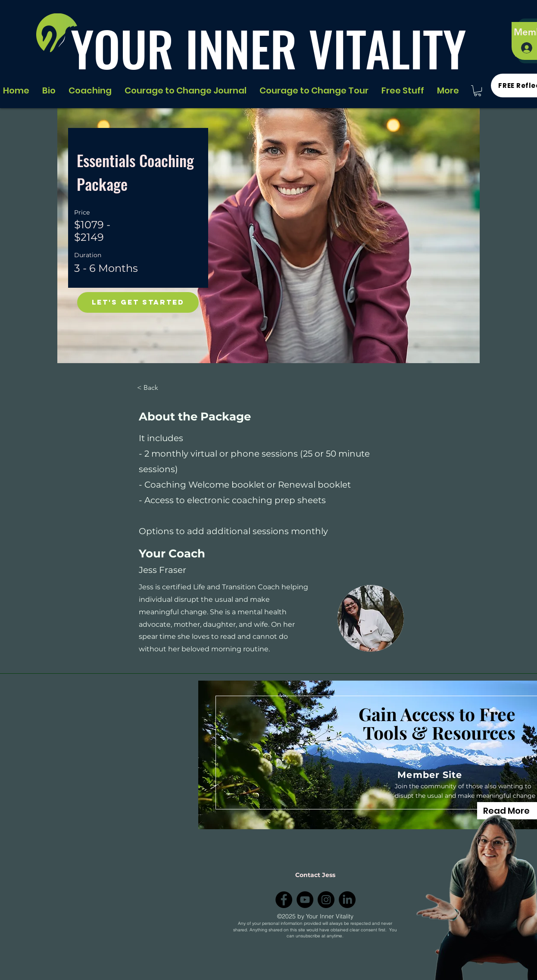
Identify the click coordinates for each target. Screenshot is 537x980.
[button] (478, 91)
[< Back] (161, 388)
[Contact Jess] (315, 875)
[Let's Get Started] (138, 302)
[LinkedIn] (347, 900)
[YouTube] (305, 900)
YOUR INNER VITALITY (268, 48)
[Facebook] (284, 900)
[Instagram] (326, 900)
